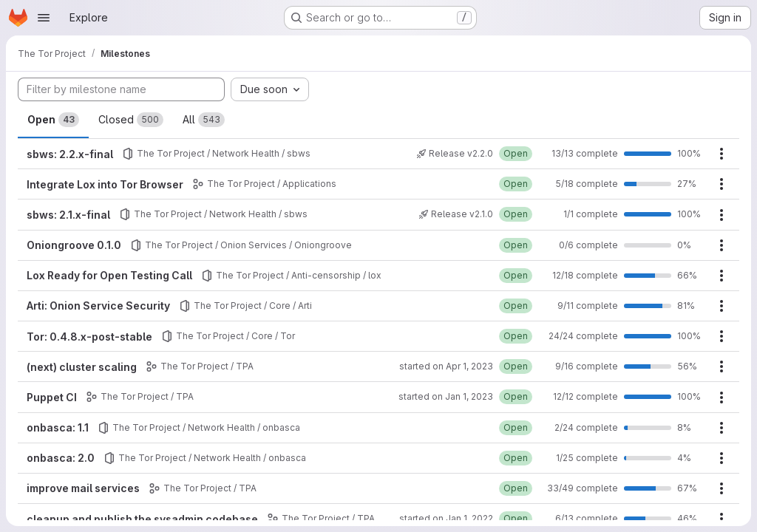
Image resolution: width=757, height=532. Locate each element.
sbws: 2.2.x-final (70, 154)
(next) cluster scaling (82, 367)
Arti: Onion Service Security (98, 306)
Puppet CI (52, 397)
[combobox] (270, 89)
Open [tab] (53, 120)
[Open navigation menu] (44, 18)
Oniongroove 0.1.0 (74, 245)
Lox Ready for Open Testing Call (109, 275)
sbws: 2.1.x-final (68, 215)
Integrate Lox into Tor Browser (105, 184)
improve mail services (83, 488)
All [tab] (204, 120)
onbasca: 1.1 (58, 427)
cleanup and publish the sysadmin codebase (142, 519)
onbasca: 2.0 (61, 458)
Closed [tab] (131, 120)
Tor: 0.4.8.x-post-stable (89, 337)
